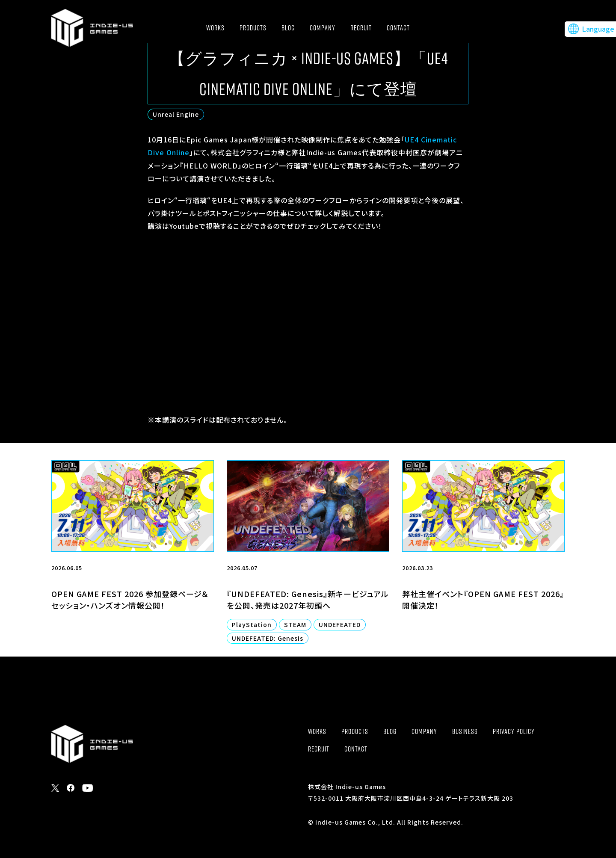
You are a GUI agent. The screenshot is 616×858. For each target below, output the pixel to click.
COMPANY (323, 28)
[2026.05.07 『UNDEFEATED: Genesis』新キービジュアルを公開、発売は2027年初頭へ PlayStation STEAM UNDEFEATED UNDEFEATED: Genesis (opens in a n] (308, 558)
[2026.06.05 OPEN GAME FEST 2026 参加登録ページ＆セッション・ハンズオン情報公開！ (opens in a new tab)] (133, 558)
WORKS (215, 28)
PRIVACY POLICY (514, 731)
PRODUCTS (253, 28)
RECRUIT (361, 28)
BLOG (288, 28)
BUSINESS (465, 731)
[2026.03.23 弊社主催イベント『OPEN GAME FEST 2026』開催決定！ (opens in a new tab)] (483, 558)
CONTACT (398, 28)
